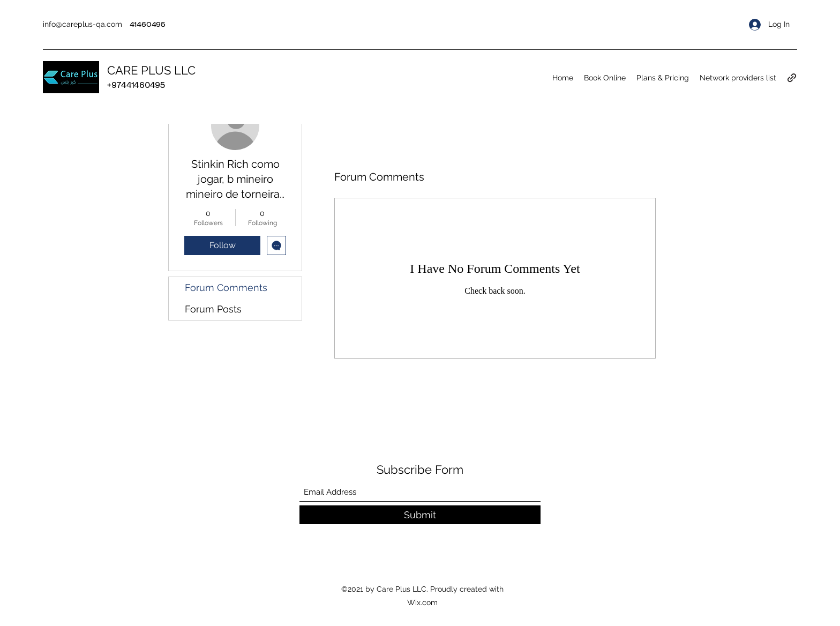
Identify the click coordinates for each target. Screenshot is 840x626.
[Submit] (420, 515)
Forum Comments (226, 288)
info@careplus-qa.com (82, 24)
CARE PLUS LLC (151, 70)
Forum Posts (213, 309)
